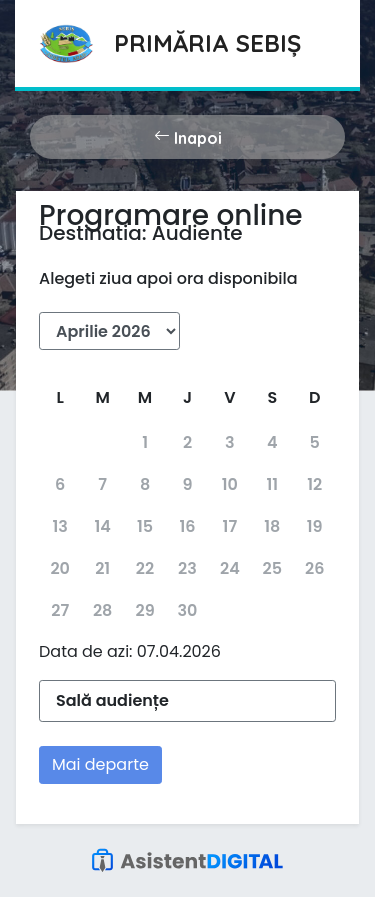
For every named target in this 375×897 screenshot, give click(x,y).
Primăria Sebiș (207, 43)
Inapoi (188, 137)
